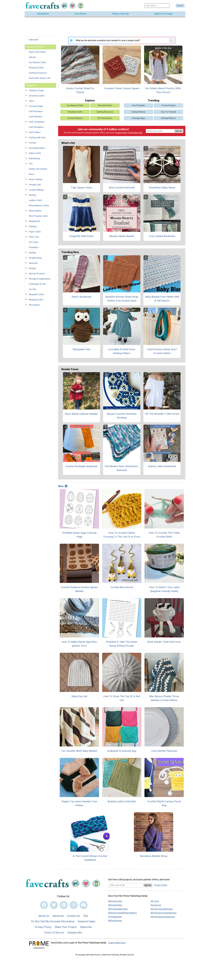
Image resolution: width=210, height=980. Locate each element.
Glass (31, 174)
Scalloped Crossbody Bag (122, 751)
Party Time (34, 237)
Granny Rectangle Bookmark (81, 466)
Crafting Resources (38, 73)
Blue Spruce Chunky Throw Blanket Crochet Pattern (164, 698)
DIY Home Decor (105, 118)
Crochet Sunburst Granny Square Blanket (79, 589)
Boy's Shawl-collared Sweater (81, 414)
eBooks (32, 57)
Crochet (32, 143)
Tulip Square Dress (81, 188)
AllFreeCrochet (115, 901)
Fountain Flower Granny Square (122, 88)
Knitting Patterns (168, 118)
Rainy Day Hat (79, 696)
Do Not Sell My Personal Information (53, 921)
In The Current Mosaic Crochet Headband (90, 858)
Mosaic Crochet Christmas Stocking (122, 416)
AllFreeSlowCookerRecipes (164, 913)
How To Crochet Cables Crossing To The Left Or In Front (122, 535)
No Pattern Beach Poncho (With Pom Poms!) (163, 90)
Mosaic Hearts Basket (122, 236)
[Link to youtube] (84, 905)
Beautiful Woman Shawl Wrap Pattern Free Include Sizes (122, 299)
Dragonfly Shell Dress (81, 236)
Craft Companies (37, 122)
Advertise (58, 916)
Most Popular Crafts (38, 216)
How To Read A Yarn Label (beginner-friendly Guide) (164, 589)
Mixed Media (35, 211)
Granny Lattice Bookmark (162, 466)
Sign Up (179, 131)
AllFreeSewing (115, 921)
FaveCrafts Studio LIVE (40, 78)
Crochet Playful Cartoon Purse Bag (164, 803)
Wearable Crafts (36, 294)
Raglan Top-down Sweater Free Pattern (79, 803)
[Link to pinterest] (64, 905)
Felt (31, 164)
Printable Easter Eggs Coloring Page (79, 535)
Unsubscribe (75, 933)
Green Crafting (35, 179)
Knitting (32, 195)
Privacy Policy (121, 133)
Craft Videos (35, 132)
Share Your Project (37, 52)
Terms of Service (54, 933)
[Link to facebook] (44, 905)
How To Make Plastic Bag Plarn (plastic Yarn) (79, 644)
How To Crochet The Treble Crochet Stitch (164, 535)
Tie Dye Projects (168, 105)
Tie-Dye (33, 289)
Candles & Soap (36, 90)
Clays (31, 101)
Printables (34, 247)
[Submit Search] (180, 6)
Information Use (135, 133)
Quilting (32, 253)
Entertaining (34, 158)
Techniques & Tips (37, 284)
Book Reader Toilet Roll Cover (164, 642)
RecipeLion (156, 905)
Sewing (32, 268)
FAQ (86, 916)
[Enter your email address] (126, 885)
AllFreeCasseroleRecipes (163, 917)
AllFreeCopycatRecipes (162, 909)
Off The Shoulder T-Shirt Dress (162, 414)
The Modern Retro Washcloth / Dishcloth (122, 468)
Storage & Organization (40, 279)
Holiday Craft (35, 185)
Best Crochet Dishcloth (122, 188)
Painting (33, 226)
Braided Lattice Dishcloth (122, 801)
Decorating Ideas (37, 148)
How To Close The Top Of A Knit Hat (122, 698)
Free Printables (138, 105)
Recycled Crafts (36, 68)
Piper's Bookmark (81, 297)
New (63, 486)
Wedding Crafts (36, 300)
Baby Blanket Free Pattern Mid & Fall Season (162, 299)
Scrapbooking (35, 258)
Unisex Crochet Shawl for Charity (80, 90)
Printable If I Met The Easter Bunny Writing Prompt (122, 644)
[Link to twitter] (54, 905)
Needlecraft (34, 221)
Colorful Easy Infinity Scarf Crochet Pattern (162, 351)
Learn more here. (117, 943)
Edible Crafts (35, 153)
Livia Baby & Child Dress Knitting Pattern (122, 351)
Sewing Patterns (138, 112)
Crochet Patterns (75, 118)
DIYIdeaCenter (115, 917)
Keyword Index (87, 921)
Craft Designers (36, 127)
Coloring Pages (36, 106)
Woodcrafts (34, 305)
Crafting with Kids (37, 138)
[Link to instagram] (74, 905)
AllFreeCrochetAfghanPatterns (122, 913)
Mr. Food (155, 901)
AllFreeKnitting (115, 905)
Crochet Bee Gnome (122, 587)
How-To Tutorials (168, 112)
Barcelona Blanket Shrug (154, 856)
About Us (44, 916)
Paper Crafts (35, 232)
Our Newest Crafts (37, 62)
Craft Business (36, 111)
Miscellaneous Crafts (39, 206)
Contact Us (73, 916)
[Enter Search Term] (157, 6)
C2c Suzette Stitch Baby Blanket (79, 751)
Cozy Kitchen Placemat (164, 751)
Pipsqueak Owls (81, 349)
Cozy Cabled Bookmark (162, 236)
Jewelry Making (36, 190)
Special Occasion (37, 274)
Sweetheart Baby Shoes (162, 188)
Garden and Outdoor (38, 169)
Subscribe (34, 40)
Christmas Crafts (37, 96)
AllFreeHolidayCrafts (118, 909)
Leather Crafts (35, 200)
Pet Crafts (34, 242)
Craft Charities (35, 117)
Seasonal (33, 263)
